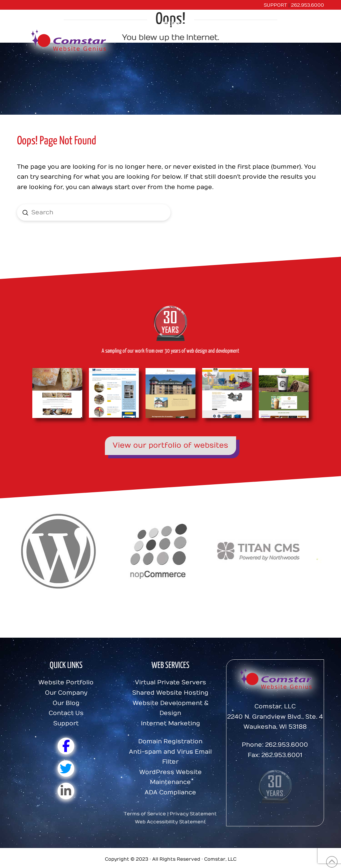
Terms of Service (145, 814)
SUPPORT (275, 5)
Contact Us (66, 713)
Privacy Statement (193, 814)
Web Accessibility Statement (170, 822)
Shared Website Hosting (170, 693)
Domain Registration (170, 741)
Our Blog (66, 703)
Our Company (66, 693)
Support (66, 723)
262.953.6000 (308, 5)
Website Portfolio (66, 682)
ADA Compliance (170, 792)
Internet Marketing (170, 723)
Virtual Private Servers (170, 682)
